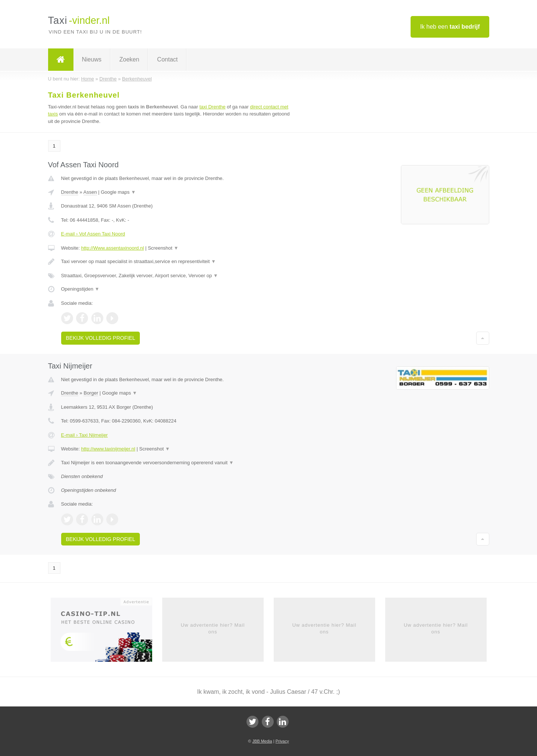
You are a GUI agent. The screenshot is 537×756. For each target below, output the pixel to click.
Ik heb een (450, 27)
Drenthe (70, 192)
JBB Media (262, 741)
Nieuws (92, 59)
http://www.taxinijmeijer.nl (108, 449)
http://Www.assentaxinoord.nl (112, 248)
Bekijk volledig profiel (101, 338)
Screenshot (163, 248)
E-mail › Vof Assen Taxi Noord (93, 234)
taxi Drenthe (213, 107)
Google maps (118, 192)
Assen (90, 192)
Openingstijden (80, 289)
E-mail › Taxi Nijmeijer (84, 435)
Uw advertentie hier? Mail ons (213, 628)
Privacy (282, 741)
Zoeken (129, 59)
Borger (91, 393)
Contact (167, 59)
